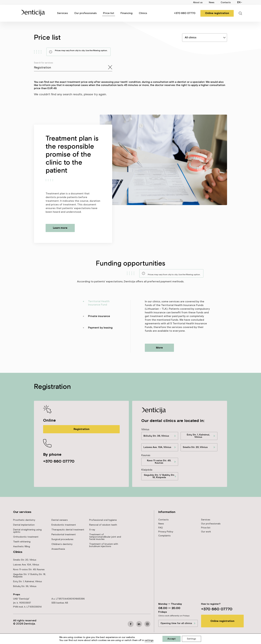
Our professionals (85, 13)
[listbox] (205, 38)
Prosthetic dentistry (24, 520)
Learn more (60, 228)
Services (63, 13)
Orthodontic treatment (26, 537)
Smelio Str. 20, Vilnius (195, 447)
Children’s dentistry (62, 544)
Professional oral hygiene (103, 520)
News (212, 3)
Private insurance (99, 316)
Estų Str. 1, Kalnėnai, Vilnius (198, 436)
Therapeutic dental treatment (68, 530)
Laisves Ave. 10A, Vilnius (157, 447)
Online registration (217, 13)
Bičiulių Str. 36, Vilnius (156, 436)
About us (198, 3)
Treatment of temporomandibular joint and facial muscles (105, 537)
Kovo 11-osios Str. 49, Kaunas (159, 462)
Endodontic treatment (64, 525)
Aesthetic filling (22, 547)
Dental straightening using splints (27, 531)
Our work (206, 532)
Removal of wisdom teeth (103, 525)
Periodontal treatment (64, 535)
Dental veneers (60, 520)
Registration (81, 429)
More (159, 348)
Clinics (143, 13)
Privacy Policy (166, 532)
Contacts (226, 3)
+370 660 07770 (185, 13)
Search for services (43, 63)
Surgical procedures (62, 539)
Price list (109, 13)
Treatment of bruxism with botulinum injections (104, 545)
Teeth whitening (22, 542)
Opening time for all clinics (176, 623)
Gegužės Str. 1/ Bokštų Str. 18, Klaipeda (159, 476)
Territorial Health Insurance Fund (99, 303)
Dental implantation (24, 525)
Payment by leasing (100, 328)
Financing (127, 13)
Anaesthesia (58, 549)
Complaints (164, 536)
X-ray (92, 530)
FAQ (161, 528)
